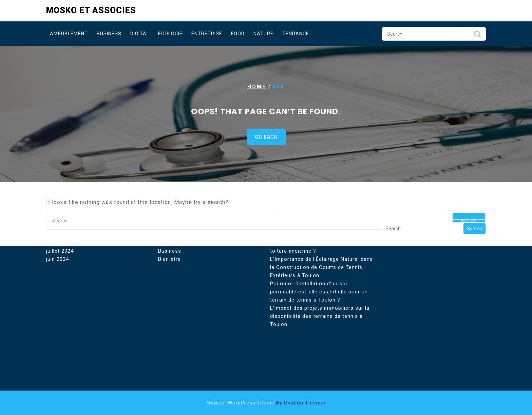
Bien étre (169, 233)
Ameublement (69, 33)
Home (257, 87)
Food (238, 33)
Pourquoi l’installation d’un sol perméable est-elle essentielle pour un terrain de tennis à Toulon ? (319, 266)
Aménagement (176, 201)
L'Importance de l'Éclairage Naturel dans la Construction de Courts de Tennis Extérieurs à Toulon (321, 241)
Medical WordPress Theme (266, 403)
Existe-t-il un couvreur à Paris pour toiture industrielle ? (315, 205)
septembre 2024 (67, 217)
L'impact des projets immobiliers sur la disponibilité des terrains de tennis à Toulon (320, 290)
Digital (140, 33)
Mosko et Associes (91, 10)
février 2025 (61, 209)
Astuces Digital (177, 217)
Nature (263, 33)
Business (109, 33)
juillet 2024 (60, 225)
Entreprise (207, 33)
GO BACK (266, 137)
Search (477, 35)
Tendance (296, 33)
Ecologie (170, 33)
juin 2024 (58, 233)
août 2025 (59, 201)
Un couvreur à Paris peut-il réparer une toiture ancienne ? (319, 221)
